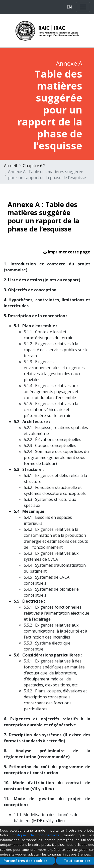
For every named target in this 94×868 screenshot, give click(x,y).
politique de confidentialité (36, 835)
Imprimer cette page (67, 252)
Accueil (10, 166)
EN (69, 7)
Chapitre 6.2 (34, 166)
